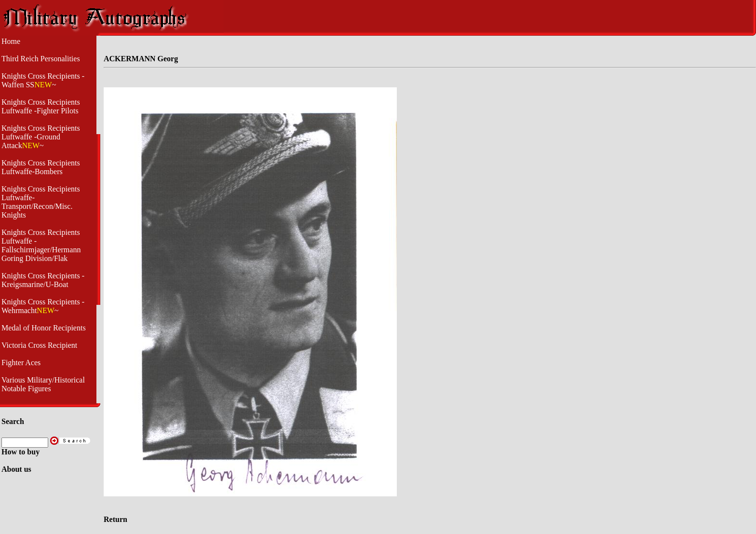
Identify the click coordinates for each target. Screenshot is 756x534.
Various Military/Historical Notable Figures (43, 384)
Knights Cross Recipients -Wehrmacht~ (43, 306)
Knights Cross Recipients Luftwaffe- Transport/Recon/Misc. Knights (41, 202)
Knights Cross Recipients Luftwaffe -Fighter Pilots (41, 106)
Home (11, 41)
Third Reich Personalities (41, 59)
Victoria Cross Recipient (39, 345)
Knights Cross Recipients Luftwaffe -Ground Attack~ (41, 137)
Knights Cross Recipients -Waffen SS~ (43, 80)
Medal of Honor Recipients (44, 328)
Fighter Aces (21, 363)
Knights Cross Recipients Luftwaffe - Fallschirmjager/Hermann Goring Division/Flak (41, 245)
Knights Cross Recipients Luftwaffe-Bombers (41, 167)
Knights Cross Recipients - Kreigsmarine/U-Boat (43, 280)
